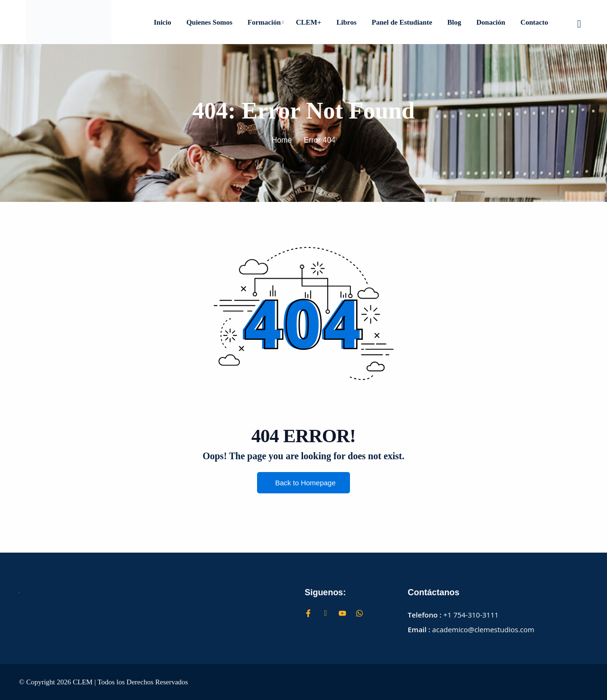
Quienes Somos (209, 22)
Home (282, 140)
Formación (266, 22)
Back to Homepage (303, 483)
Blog (454, 22)
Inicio (162, 22)
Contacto (534, 22)
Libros (347, 22)
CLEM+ (309, 22)
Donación (491, 22)
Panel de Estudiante (402, 22)
